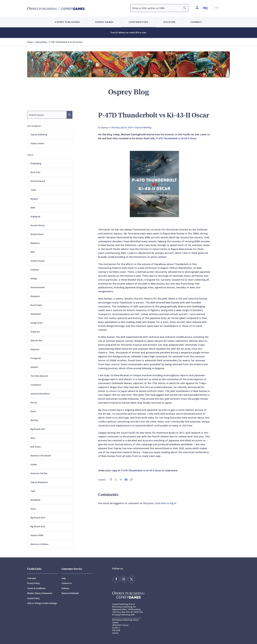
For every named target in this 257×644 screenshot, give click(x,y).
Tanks (33, 190)
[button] (205, 8)
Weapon (34, 199)
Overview (32, 578)
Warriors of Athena (40, 544)
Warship (34, 420)
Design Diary (36, 323)
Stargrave (35, 332)
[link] (111, 480)
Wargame (35, 296)
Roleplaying (36, 163)
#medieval (35, 500)
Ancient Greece (38, 261)
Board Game (36, 305)
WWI (33, 252)
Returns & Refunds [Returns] (70, 593)
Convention (36, 385)
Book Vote (35, 172)
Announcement (38, 287)
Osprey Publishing (39, 135)
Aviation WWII (37, 535)
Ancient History (38, 225)
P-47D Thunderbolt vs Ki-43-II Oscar (176, 138)
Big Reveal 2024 (38, 429)
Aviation (34, 367)
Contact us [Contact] (67, 583)
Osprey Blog (41, 42)
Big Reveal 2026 (38, 526)
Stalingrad (35, 217)
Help (64, 578)
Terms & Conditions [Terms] (36, 588)
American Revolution (40, 394)
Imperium (35, 349)
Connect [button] (196, 22)
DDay (33, 509)
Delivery (65, 588)
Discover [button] (169, 22)
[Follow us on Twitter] (130, 579)
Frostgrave (36, 358)
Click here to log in (166, 503)
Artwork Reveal (38, 181)
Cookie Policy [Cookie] (33, 598)
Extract (34, 403)
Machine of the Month (41, 456)
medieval (35, 270)
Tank (33, 491)
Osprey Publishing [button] (67, 22)
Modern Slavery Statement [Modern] (40, 593)
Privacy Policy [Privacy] (33, 583)
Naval (33, 411)
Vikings (34, 279)
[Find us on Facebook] (116, 579)
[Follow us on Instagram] (123, 579)
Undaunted (36, 314)
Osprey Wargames (39, 482)
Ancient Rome (37, 234)
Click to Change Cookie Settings (42, 603)
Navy (33, 438)
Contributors (138, 22)
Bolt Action (36, 447)
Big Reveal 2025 (38, 518)
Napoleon (35, 243)
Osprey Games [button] (104, 22)
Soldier (34, 465)
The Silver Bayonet (39, 376)
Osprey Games (37, 143)
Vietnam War (36, 341)
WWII (33, 208)
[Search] (185, 8)
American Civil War (39, 473)
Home (30, 42)
